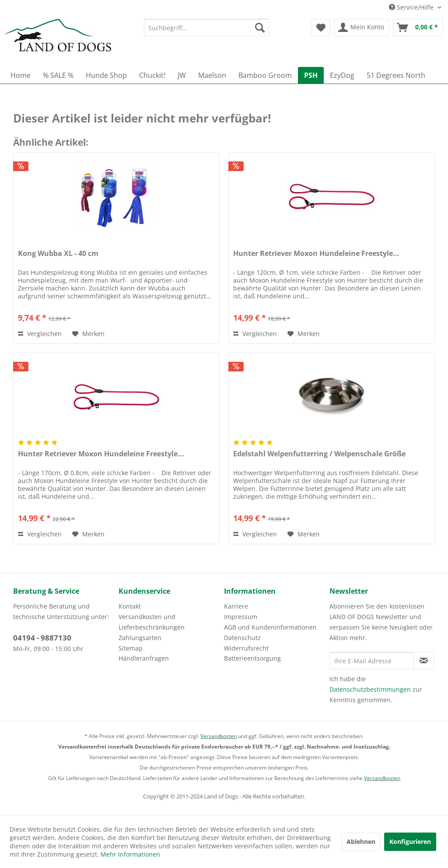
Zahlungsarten (140, 638)
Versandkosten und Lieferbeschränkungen (152, 622)
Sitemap (131, 648)
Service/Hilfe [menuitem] (412, 7)
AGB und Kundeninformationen (270, 627)
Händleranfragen (144, 658)
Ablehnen (361, 842)
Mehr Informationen (130, 854)
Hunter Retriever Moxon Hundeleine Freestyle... (316, 254)
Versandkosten (219, 736)
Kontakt (130, 606)
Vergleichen (40, 334)
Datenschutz (242, 638)
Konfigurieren (410, 842)
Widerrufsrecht (246, 648)
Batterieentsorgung (252, 658)
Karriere (236, 606)
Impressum (241, 617)
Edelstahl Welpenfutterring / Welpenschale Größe (319, 454)
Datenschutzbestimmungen (370, 689)
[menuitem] (207, 28)
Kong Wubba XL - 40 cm (58, 254)
